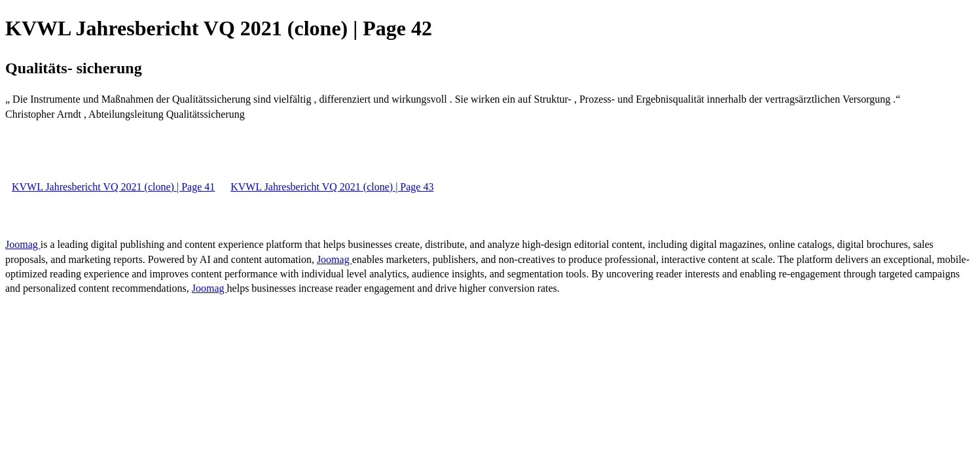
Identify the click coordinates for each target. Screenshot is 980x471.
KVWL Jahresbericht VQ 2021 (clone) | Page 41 (113, 187)
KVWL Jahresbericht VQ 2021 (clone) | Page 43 (332, 187)
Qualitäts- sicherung (74, 68)
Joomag (23, 244)
